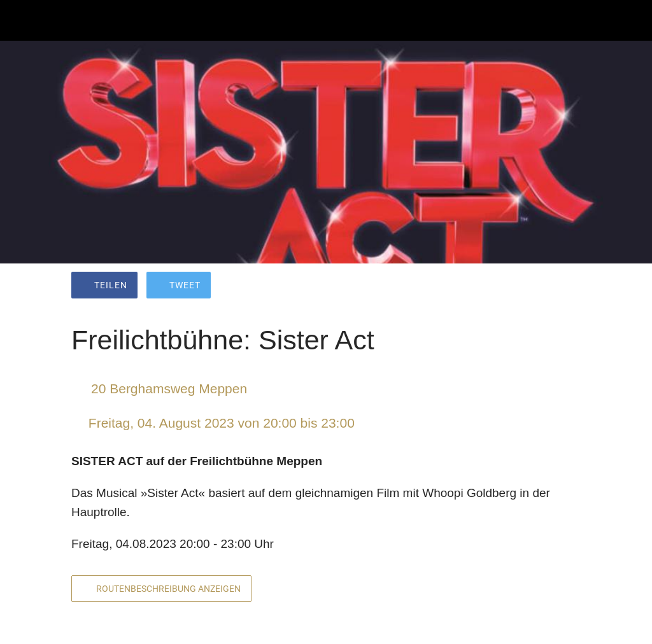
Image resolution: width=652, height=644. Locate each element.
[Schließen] (20, 20)
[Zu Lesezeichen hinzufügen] (535, 286)
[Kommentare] (565, 286)
